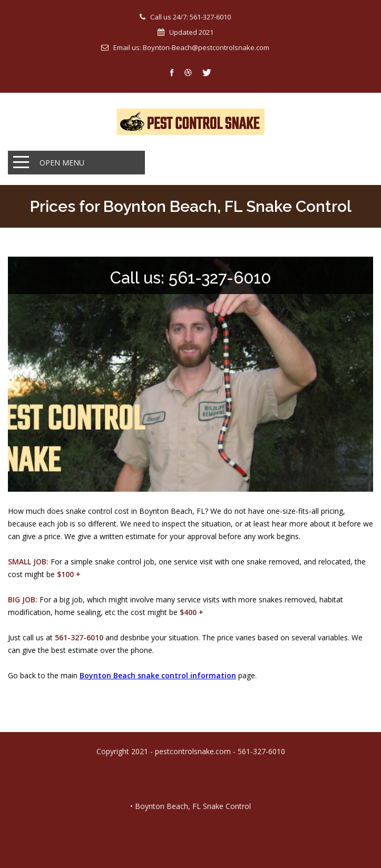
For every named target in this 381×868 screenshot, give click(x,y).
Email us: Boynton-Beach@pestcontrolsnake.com (191, 47)
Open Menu (62, 163)
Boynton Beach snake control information (158, 675)
